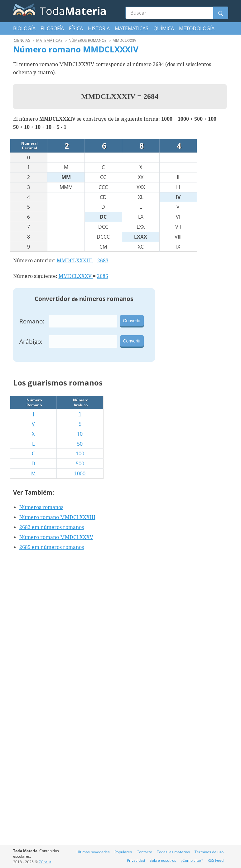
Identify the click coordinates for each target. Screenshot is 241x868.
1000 (80, 473)
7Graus (45, 862)
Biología (24, 28)
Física (76, 28)
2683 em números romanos (52, 527)
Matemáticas (132, 28)
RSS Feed (216, 860)
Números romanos (41, 507)
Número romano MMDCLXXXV (56, 537)
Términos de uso (209, 852)
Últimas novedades (93, 852)
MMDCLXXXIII (75, 261)
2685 (103, 276)
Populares (123, 852)
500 (80, 463)
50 (80, 444)
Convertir (132, 321)
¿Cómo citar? (192, 860)
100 (80, 453)
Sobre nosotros (163, 860)
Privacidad (136, 860)
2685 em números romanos (52, 547)
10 (80, 434)
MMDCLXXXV (76, 276)
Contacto (144, 852)
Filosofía (52, 28)
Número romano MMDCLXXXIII (57, 517)
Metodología (197, 28)
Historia (99, 28)
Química (164, 28)
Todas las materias (173, 852)
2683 (103, 261)
